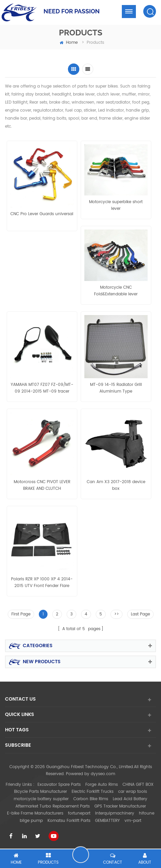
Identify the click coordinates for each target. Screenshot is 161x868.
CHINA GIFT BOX (138, 785)
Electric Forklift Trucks (93, 792)
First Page (21, 614)
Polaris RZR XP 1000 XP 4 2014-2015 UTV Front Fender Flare (42, 583)
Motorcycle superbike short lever (116, 205)
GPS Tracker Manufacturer (120, 806)
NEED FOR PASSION (72, 11)
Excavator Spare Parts (59, 785)
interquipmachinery (115, 813)
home (69, 43)
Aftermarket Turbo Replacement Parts (53, 806)
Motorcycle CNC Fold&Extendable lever (116, 291)
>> (116, 614)
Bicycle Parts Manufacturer (41, 792)
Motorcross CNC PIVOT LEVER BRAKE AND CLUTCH (42, 485)
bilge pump (31, 821)
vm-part (133, 821)
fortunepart (79, 813)
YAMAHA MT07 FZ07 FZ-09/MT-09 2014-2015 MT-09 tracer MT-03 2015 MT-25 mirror (42, 388)
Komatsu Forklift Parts (69, 821)
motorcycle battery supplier (41, 799)
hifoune (147, 813)
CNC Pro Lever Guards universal (42, 214)
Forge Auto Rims (102, 785)
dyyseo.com (103, 774)
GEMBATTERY (107, 821)
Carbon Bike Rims (91, 799)
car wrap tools (133, 792)
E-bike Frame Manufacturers (35, 813)
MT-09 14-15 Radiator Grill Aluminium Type (116, 388)
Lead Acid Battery (130, 799)
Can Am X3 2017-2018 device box (116, 485)
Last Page (140, 614)
